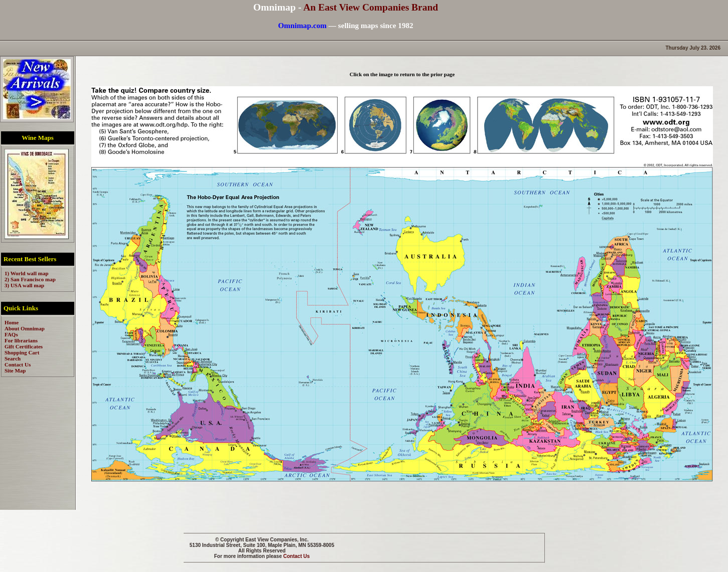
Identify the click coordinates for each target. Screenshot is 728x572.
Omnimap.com (302, 25)
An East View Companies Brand (371, 7)
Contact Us (297, 556)
